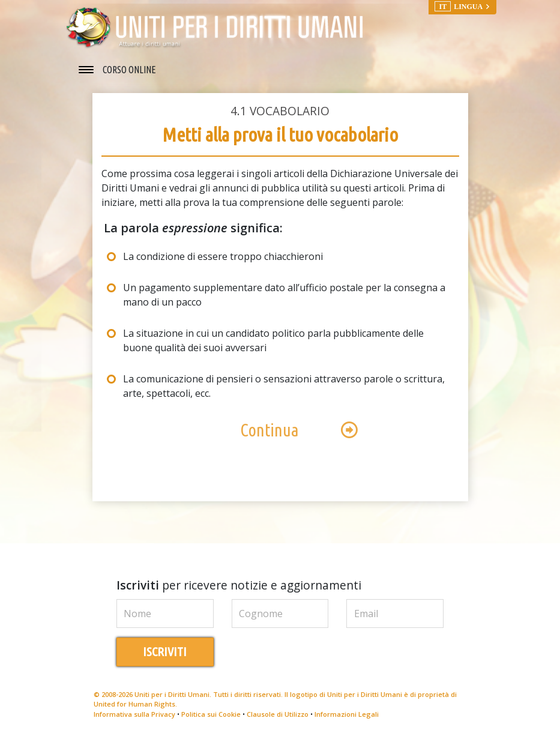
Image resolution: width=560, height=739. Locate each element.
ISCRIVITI (165, 652)
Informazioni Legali (347, 714)
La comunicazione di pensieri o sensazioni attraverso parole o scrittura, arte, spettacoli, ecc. (284, 386)
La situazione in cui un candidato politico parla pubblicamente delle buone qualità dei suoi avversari (273, 340)
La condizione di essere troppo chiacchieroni (223, 256)
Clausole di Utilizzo (278, 714)
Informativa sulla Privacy (134, 714)
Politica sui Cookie (211, 714)
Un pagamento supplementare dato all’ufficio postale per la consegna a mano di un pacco (284, 295)
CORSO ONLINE (129, 70)
